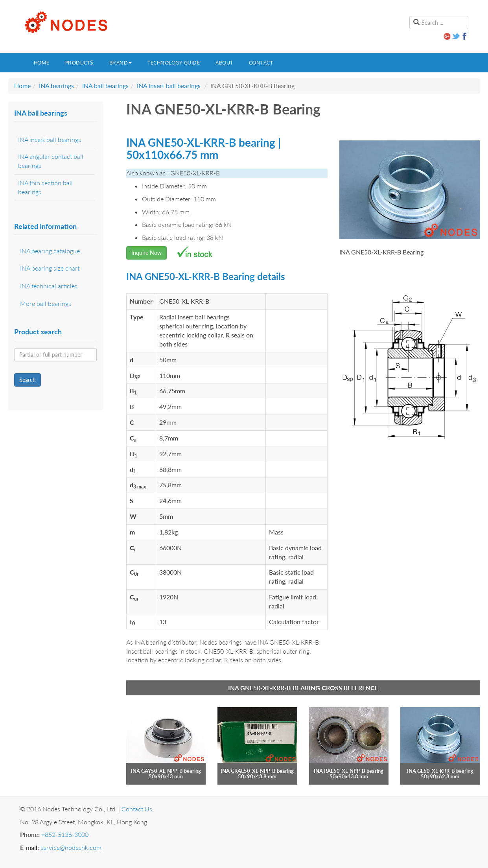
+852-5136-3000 (65, 834)
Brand (121, 63)
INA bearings (56, 86)
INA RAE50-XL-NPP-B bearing (349, 771)
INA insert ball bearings (169, 86)
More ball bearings (46, 303)
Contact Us (137, 809)
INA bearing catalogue (50, 251)
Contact (261, 63)
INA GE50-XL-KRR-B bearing (440, 771)
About (224, 63)
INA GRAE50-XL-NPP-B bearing (257, 771)
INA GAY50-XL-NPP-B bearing (166, 771)
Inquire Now (146, 253)
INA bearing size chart (50, 268)
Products (79, 63)
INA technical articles (49, 286)
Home (42, 63)
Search (28, 380)
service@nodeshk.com (71, 847)
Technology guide (174, 63)
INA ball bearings (105, 86)
